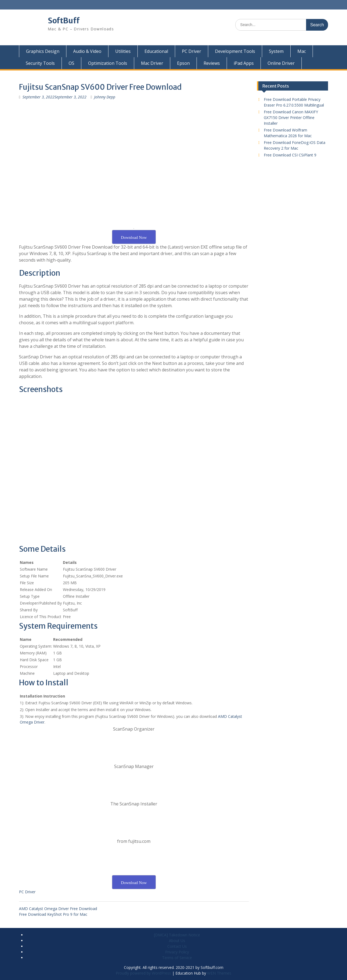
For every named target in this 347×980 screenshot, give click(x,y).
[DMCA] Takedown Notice (177, 935)
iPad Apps (244, 63)
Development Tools (235, 51)
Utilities (123, 51)
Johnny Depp (105, 97)
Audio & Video (87, 51)
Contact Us (177, 946)
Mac (302, 51)
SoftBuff (64, 21)
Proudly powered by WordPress (143, 973)
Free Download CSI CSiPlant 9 (290, 155)
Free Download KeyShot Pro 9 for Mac (53, 914)
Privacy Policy (177, 952)
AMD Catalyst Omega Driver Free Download (58, 909)
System (276, 51)
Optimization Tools (108, 63)
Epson (183, 63)
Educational (156, 51)
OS (71, 63)
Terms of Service (177, 958)
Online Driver (281, 63)
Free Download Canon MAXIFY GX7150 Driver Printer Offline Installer (291, 118)
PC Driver (192, 51)
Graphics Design (43, 51)
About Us (177, 941)
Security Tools (40, 63)
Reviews (212, 63)
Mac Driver (152, 63)
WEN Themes (219, 973)
